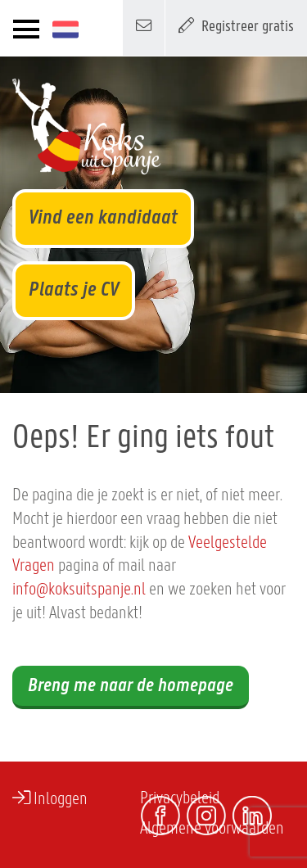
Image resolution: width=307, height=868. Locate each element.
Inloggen (50, 798)
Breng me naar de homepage (131, 686)
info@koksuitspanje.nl (79, 590)
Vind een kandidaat (103, 218)
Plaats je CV (74, 290)
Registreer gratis (236, 25)
